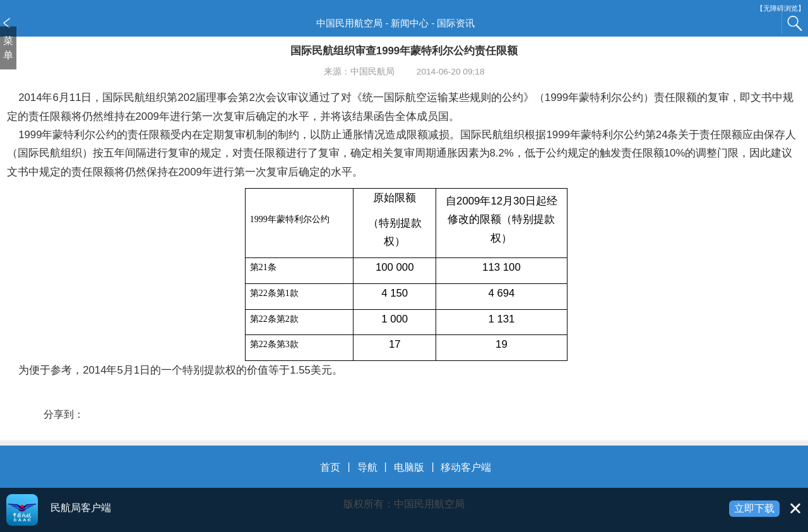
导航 (367, 467)
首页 (330, 467)
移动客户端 (466, 467)
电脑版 (409, 467)
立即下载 (754, 508)
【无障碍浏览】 (781, 9)
